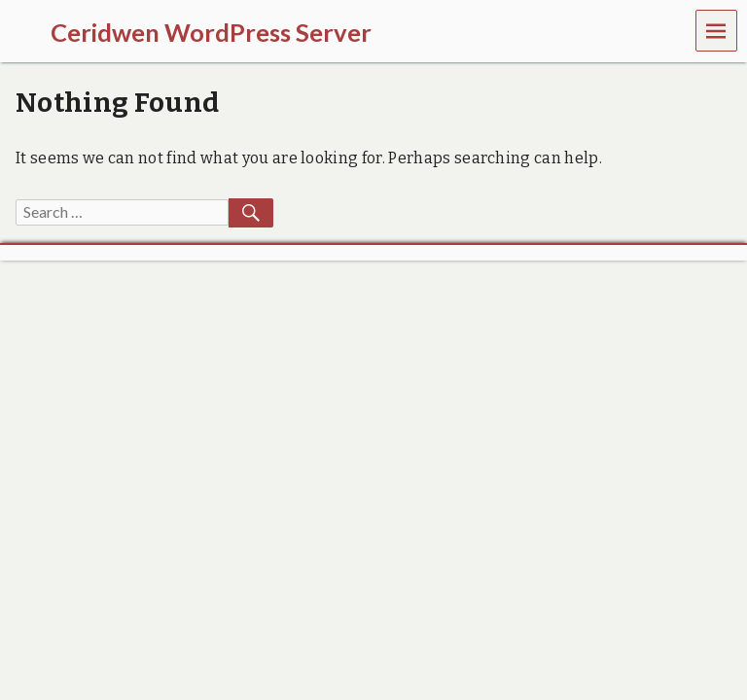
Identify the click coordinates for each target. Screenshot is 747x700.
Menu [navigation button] (717, 30)
